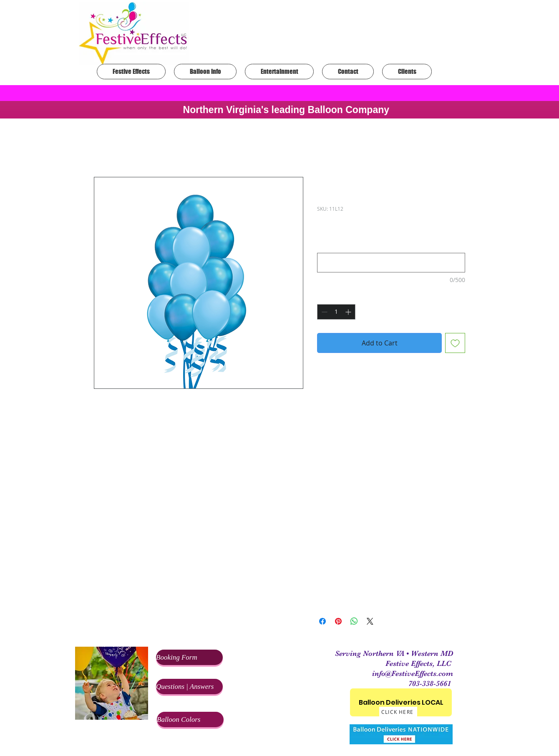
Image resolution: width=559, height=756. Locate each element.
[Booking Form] (189, 657)
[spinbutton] (336, 312)
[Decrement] (324, 312)
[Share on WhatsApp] (354, 621)
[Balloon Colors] (190, 719)
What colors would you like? (358, 246)
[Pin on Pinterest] (338, 621)
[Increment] (349, 312)
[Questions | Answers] (189, 687)
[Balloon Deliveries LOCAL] (401, 702)
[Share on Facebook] (322, 621)
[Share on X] (370, 621)
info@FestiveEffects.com (413, 673)
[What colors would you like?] (391, 263)
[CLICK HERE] (398, 712)
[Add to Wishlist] (455, 343)
